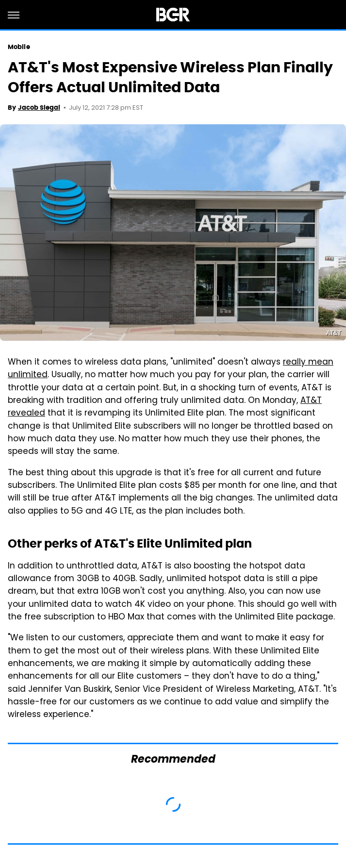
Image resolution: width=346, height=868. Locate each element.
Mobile (19, 47)
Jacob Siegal (39, 108)
